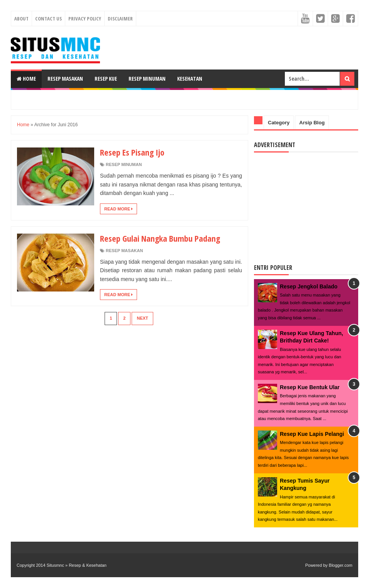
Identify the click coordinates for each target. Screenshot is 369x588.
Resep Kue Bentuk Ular (310, 387)
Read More (118, 209)
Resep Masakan (65, 79)
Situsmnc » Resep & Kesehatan (77, 565)
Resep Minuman (147, 79)
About (21, 19)
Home (26, 79)
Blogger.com (341, 565)
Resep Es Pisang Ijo (132, 152)
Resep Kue (106, 79)
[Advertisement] (184, 99)
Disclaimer (120, 19)
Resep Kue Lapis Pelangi (312, 434)
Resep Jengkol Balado (309, 286)
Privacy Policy (85, 19)
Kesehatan (190, 79)
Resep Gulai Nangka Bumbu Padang (160, 238)
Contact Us (48, 19)
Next (142, 318)
